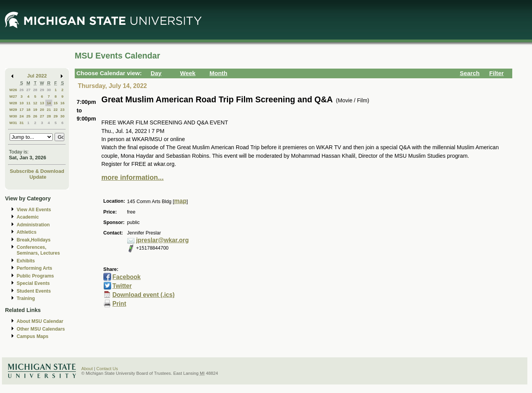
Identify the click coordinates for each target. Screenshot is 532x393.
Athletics (27, 232)
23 (63, 109)
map (180, 201)
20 (42, 109)
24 (21, 116)
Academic (28, 217)
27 (28, 90)
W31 (13, 123)
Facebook (126, 277)
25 (28, 116)
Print (119, 304)
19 (35, 109)
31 (21, 123)
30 (49, 90)
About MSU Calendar (40, 321)
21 (49, 109)
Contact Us (107, 369)
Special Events (33, 283)
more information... (133, 178)
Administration (33, 225)
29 (42, 90)
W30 (13, 116)
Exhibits (26, 261)
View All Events (34, 210)
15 (56, 103)
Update (38, 177)
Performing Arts (34, 268)
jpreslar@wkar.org (163, 240)
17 (21, 109)
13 (42, 103)
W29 (13, 109)
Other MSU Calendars (41, 329)
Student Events (34, 291)
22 (56, 109)
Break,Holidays (34, 240)
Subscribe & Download (37, 171)
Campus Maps (33, 336)
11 (28, 103)
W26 (13, 90)
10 (21, 103)
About (87, 369)
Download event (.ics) (143, 295)
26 (21, 90)
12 (35, 103)
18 (28, 109)
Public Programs (35, 276)
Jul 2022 (37, 76)
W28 (13, 103)
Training (26, 298)
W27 (13, 96)
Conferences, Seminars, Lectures (38, 250)
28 (35, 90)
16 (63, 103)
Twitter (122, 286)
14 (49, 103)
